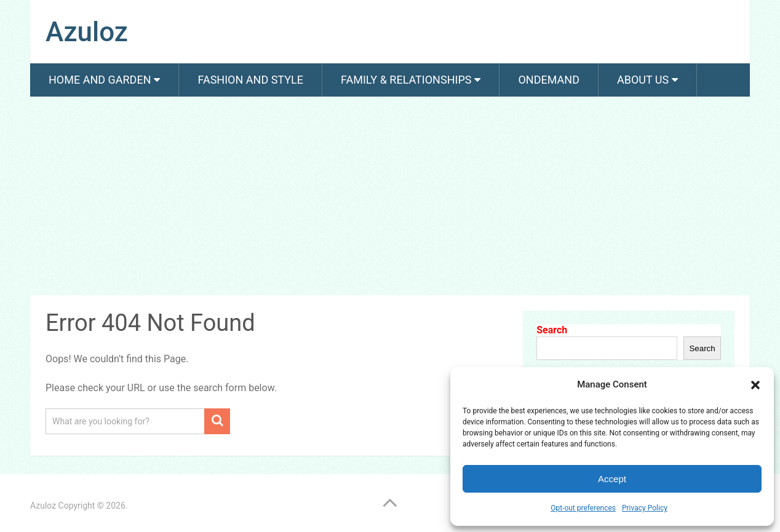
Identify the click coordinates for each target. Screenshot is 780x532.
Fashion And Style (250, 80)
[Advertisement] (390, 198)
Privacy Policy (645, 508)
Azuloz (87, 32)
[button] (755, 385)
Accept (612, 479)
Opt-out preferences (583, 508)
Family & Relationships (406, 80)
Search (552, 330)
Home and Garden (100, 80)
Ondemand (549, 80)
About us (643, 80)
